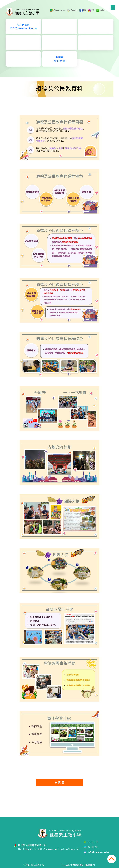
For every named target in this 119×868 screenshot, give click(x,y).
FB (83, 10)
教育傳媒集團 (76, 865)
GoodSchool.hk (89, 865)
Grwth (72, 10)
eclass (101, 10)
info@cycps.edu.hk (99, 852)
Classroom (57, 10)
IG (91, 10)
